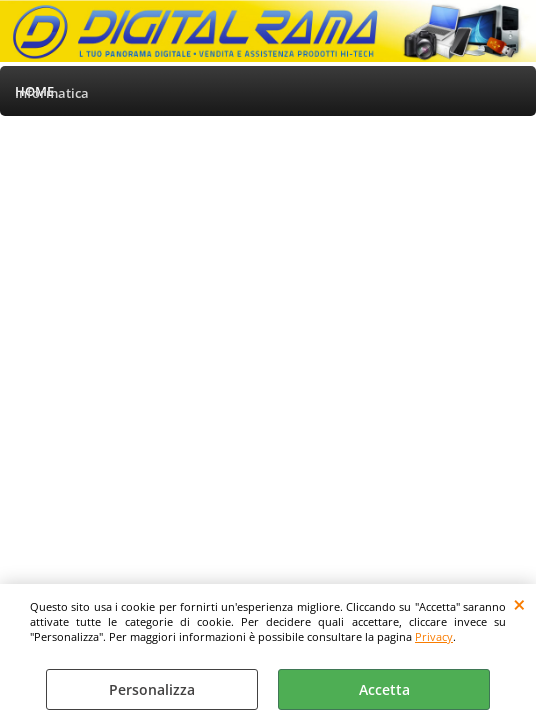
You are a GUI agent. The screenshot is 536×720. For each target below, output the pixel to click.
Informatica (52, 93)
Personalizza (152, 689)
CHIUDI (519, 604)
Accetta (384, 689)
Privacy (434, 636)
